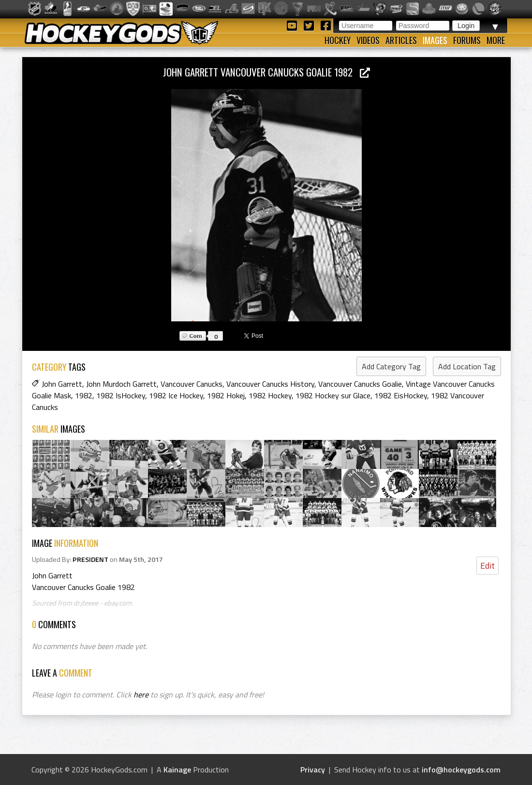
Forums (467, 40)
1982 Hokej (226, 395)
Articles (401, 40)
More (496, 40)
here (141, 694)
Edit (488, 566)
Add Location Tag (467, 366)
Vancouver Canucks (192, 384)
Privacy (313, 770)
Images (435, 40)
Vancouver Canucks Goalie (360, 384)
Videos (368, 40)
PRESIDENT (90, 559)
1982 (84, 395)
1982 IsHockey (121, 395)
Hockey (338, 40)
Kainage (177, 770)
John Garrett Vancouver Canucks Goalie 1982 (266, 72)
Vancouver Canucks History (270, 384)
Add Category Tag (391, 366)
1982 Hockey (270, 395)
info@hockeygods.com (461, 770)
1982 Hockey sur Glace (333, 395)
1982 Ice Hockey (176, 395)
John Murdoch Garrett (121, 384)
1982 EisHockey (401, 395)
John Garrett (62, 384)
